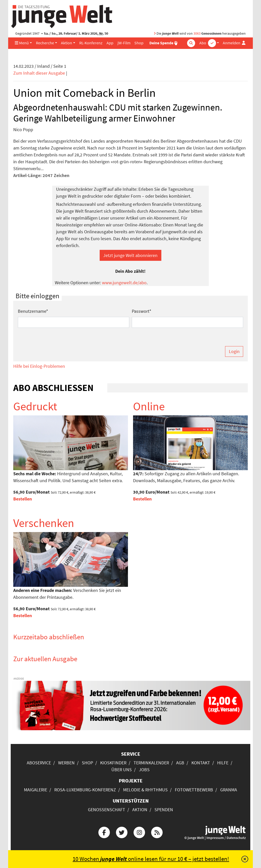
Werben (66, 763)
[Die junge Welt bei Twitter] (122, 832)
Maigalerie (36, 790)
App (110, 43)
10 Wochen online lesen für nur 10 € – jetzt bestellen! (151, 859)
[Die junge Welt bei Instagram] (139, 832)
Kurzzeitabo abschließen (49, 637)
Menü (22, 43)
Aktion (67, 43)
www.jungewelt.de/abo (124, 283)
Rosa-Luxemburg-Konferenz (85, 790)
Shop (139, 43)
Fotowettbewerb (194, 790)
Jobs (144, 770)
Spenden (164, 810)
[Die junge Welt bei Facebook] (104, 832)
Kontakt (201, 763)
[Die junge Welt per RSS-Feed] (157, 832)
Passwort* (142, 311)
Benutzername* (33, 311)
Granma (229, 790)
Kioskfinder (113, 763)
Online (149, 406)
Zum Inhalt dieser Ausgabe (39, 73)
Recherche (45, 43)
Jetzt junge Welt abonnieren (130, 255)
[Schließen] (245, 859)
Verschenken (44, 523)
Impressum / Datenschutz (226, 838)
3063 (197, 33)
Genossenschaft (107, 810)
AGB (180, 763)
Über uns (122, 770)
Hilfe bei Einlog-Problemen (39, 366)
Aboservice (39, 763)
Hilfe (223, 763)
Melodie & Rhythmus (145, 790)
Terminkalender (151, 763)
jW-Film (124, 43)
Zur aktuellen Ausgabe (45, 659)
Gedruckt (35, 406)
